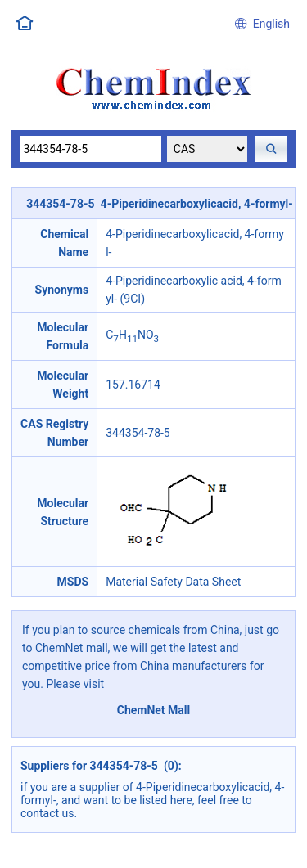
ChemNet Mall (154, 710)
